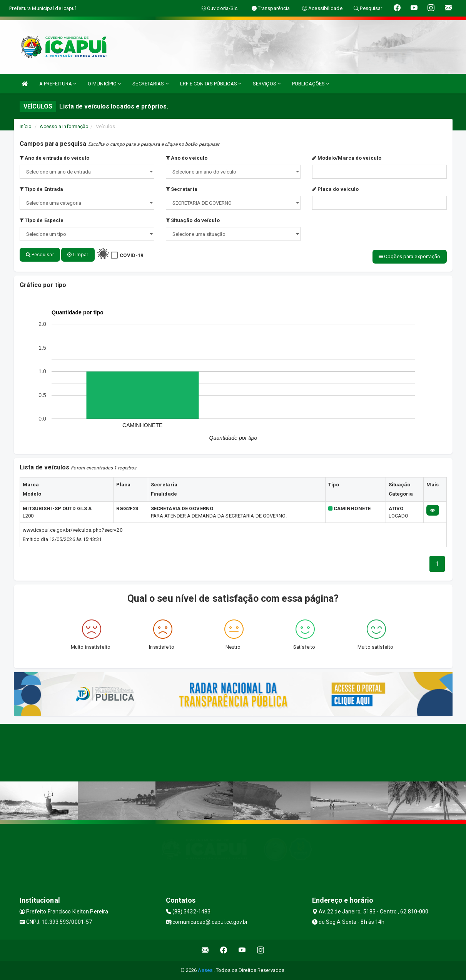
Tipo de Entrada (42, 189)
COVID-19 (131, 255)
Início (26, 126)
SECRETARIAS (150, 84)
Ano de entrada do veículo (55, 158)
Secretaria (182, 189)
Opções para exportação (409, 256)
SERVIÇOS (267, 84)
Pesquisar (40, 255)
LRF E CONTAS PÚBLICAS (211, 84)
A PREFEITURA (58, 84)
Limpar (78, 255)
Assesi (206, 970)
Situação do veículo (193, 220)
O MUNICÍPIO (104, 84)
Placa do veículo (336, 189)
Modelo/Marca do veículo (347, 158)
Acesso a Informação (64, 126)
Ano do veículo (187, 158)
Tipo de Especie (42, 220)
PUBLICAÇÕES (311, 84)
